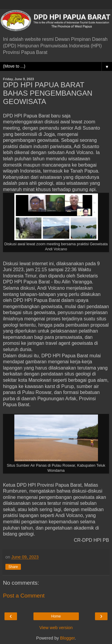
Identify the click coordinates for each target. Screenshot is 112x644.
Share (13, 567)
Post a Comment (24, 596)
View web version (56, 628)
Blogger (67, 638)
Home (56, 616)
